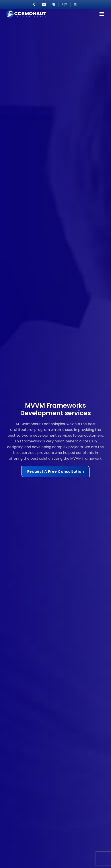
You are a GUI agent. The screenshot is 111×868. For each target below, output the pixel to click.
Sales (54, 4)
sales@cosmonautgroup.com (44, 4)
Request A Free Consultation (56, 472)
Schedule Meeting (75, 4)
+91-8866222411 (34, 4)
